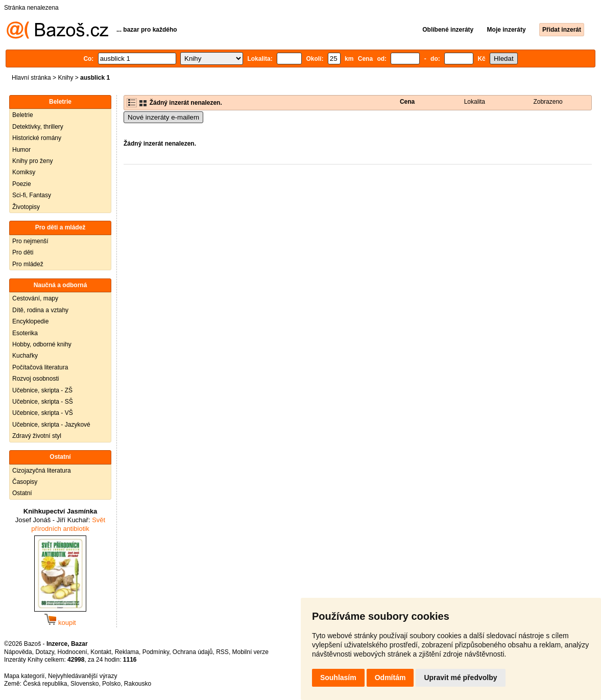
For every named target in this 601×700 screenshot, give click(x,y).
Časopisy (25, 482)
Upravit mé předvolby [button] (460, 678)
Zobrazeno (548, 102)
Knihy (65, 78)
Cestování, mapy (35, 298)
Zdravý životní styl (37, 436)
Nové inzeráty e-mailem (163, 117)
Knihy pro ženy (32, 161)
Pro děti (23, 252)
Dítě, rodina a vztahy (40, 310)
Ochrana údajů (193, 652)
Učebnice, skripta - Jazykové (51, 425)
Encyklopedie (30, 321)
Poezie (22, 184)
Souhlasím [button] (338, 678)
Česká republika (45, 684)
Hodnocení (73, 652)
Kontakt (101, 652)
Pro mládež (28, 264)
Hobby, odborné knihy (42, 344)
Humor (21, 150)
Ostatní (22, 493)
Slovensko (85, 684)
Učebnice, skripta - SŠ (43, 402)
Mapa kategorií (24, 676)
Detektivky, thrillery (38, 127)
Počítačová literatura (40, 367)
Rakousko (138, 684)
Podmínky (156, 652)
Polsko (111, 684)
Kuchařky (25, 356)
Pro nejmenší (30, 241)
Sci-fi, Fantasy (32, 195)
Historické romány (37, 138)
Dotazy (44, 652)
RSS (222, 652)
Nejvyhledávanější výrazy (82, 676)
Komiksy (24, 172)
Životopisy (26, 207)
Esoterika (25, 333)
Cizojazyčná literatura (42, 471)
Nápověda (18, 652)
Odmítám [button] (390, 678)
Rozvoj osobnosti (35, 379)
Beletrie (23, 115)
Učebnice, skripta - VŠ (43, 413)
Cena (407, 102)
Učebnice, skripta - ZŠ (42, 390)
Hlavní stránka (31, 78)
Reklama (127, 652)
